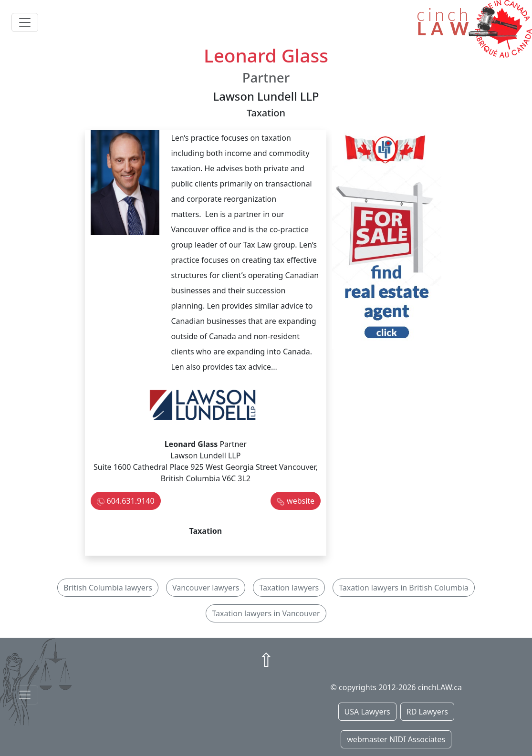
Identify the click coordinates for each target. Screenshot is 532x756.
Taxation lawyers (289, 588)
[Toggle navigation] (25, 22)
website (301, 501)
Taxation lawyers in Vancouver (266, 613)
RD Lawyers (427, 712)
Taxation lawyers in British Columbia (404, 588)
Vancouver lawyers (206, 588)
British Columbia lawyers (108, 588)
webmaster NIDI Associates (396, 739)
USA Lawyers (367, 712)
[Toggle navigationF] (25, 695)
